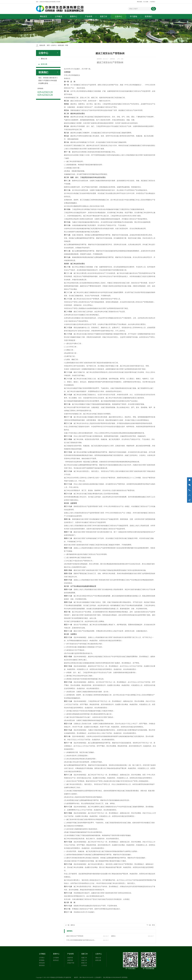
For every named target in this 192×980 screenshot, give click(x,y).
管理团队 (42, 960)
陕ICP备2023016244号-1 (87, 977)
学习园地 (133, 16)
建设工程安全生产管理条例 (75, 936)
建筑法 (113, 936)
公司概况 (58, 16)
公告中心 (118, 16)
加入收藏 (146, 2)
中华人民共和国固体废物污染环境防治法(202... (81, 940)
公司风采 (84, 965)
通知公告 (43, 59)
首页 (48, 45)
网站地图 (139, 2)
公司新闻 (56, 958)
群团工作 (84, 963)
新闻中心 (73, 16)
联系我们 (153, 2)
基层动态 (56, 960)
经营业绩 (42, 963)
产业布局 (88, 16)
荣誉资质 (42, 965)
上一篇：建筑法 (70, 925)
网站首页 (43, 16)
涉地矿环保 (71, 963)
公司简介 (42, 958)
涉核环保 (70, 958)
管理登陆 (125, 977)
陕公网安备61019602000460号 (112, 977)
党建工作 (84, 958)
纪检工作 (84, 960)
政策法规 (61, 45)
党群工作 (103, 16)
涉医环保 (70, 960)
